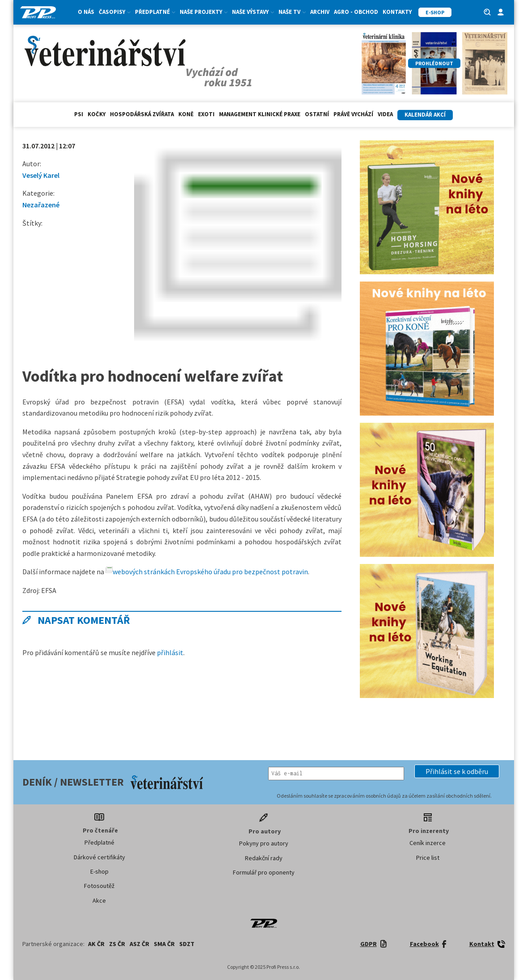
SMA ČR (164, 944)
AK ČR (96, 944)
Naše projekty (204, 12)
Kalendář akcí (425, 115)
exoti (206, 114)
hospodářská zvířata (142, 114)
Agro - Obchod (356, 12)
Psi (79, 114)
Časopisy (115, 12)
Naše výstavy (253, 12)
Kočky (97, 114)
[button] (457, 771)
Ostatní (317, 114)
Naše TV (292, 12)
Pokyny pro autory (264, 843)
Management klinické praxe (260, 114)
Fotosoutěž (99, 886)
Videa (385, 114)
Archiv (320, 12)
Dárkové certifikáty (99, 857)
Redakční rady (264, 858)
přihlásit (170, 652)
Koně (186, 114)
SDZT (187, 944)
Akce (99, 900)
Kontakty (397, 12)
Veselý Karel (41, 175)
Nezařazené (41, 205)
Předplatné (155, 12)
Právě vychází (353, 114)
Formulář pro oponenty (264, 872)
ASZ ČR (139, 944)
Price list (428, 858)
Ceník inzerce (428, 843)
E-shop (99, 871)
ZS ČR (117, 944)
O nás (86, 12)
